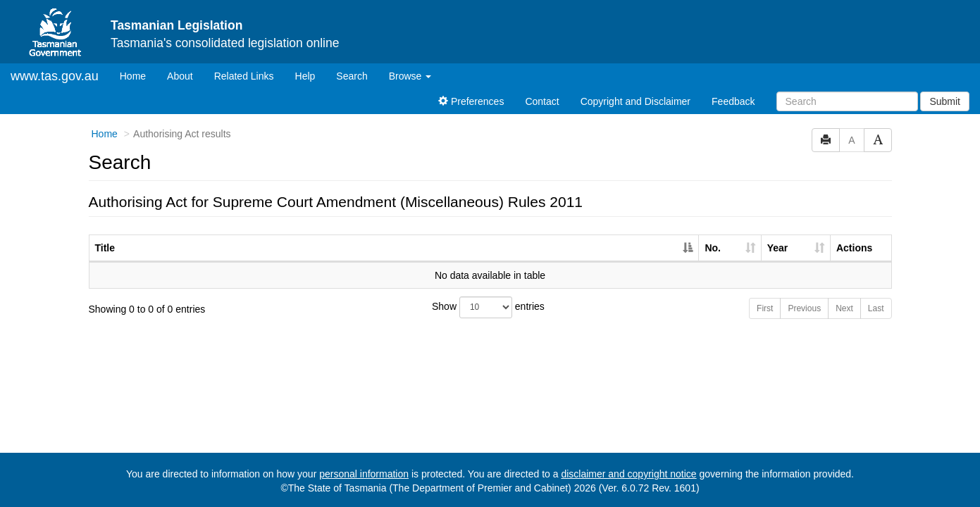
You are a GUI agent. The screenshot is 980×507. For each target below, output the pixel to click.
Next (844, 308)
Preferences (471, 101)
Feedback (733, 101)
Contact (542, 101)
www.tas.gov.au (55, 76)
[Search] (847, 101)
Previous (804, 308)
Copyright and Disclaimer (635, 101)
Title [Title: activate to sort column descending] (105, 248)
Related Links (244, 76)
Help (305, 76)
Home (138, 75)
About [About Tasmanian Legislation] (180, 76)
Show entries (488, 307)
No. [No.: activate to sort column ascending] (713, 248)
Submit (945, 101)
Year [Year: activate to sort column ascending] (778, 248)
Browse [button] (410, 76)
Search (352, 76)
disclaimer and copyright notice (628, 474)
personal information (364, 474)
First (765, 308)
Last (876, 308)
